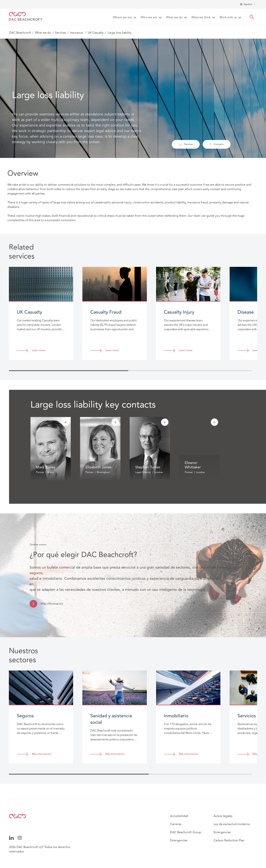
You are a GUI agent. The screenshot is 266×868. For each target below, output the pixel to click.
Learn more (39, 351)
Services (61, 33)
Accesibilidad (179, 816)
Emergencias (179, 840)
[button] (252, 17)
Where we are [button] (122, 18)
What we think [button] (201, 18)
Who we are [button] (149, 18)
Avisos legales (223, 816)
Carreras (176, 824)
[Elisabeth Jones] (115, 422)
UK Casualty (96, 33)
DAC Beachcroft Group (186, 832)
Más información (52, 604)
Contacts (217, 144)
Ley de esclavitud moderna (232, 824)
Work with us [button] (228, 18)
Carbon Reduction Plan (229, 840)
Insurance (77, 33)
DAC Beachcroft (20, 33)
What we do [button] (174, 18)
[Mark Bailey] (66, 422)
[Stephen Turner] (165, 422)
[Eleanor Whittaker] (214, 422)
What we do (43, 33)
